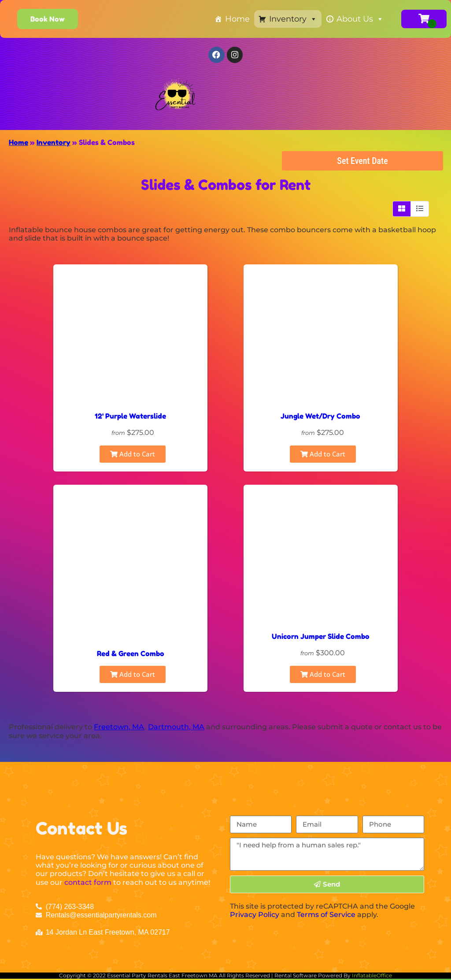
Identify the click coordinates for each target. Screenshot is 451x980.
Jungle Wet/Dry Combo (320, 418)
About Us (360, 19)
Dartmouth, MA (176, 729)
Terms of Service (326, 916)
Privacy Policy (255, 916)
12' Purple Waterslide (130, 418)
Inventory (293, 19)
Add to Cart (133, 456)
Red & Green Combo (131, 655)
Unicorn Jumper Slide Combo (321, 638)
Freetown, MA (119, 729)
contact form (88, 884)
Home (237, 19)
